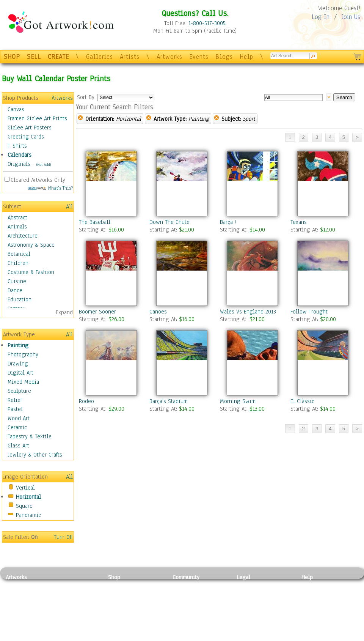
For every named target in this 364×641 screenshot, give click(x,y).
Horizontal (28, 497)
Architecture (23, 236)
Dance (15, 290)
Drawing (18, 364)
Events (199, 57)
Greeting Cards (26, 137)
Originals (19, 164)
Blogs (224, 57)
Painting (18, 345)
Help (246, 57)
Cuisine (17, 281)
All (69, 206)
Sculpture (19, 391)
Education (20, 299)
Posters (117, 603)
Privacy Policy (254, 586)
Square (24, 506)
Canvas (16, 109)
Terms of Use (253, 594)
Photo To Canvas (128, 586)
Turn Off (63, 537)
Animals (17, 227)
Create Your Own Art (133, 637)
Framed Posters (126, 594)
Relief (15, 400)
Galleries (100, 57)
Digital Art (20, 373)
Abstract (17, 217)
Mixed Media (23, 382)
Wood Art (19, 418)
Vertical (25, 488)
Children (18, 263)
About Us (312, 603)
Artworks (169, 57)
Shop (114, 577)
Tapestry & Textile (30, 436)
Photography (23, 354)
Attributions (249, 603)
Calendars (20, 155)
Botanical (19, 254)
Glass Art (18, 446)
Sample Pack (317, 594)
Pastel (15, 409)
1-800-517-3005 (207, 23)
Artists (130, 57)
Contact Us (315, 586)
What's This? (50, 188)
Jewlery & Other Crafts (35, 455)
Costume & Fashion (31, 272)
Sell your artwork (194, 620)
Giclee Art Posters (30, 128)
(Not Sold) (44, 165)
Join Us (351, 17)
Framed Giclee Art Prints (37, 118)
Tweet (309, 637)
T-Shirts (17, 146)
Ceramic (17, 427)
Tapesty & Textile (76, 620)
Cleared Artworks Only (38, 180)
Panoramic (28, 515)
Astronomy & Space (31, 245)
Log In (321, 17)
